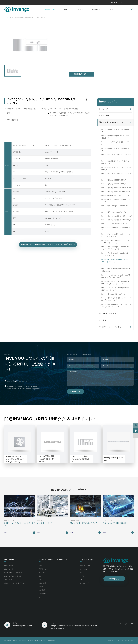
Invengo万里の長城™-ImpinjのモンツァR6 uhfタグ (116, 169)
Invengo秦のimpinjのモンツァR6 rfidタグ (116, 220)
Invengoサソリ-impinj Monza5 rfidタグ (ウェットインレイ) (69, 17)
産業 (66, 9)
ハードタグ (104, 320)
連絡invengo (81, 74)
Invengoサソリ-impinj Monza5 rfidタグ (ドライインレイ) (116, 254)
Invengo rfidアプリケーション (53, 560)
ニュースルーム (85, 569)
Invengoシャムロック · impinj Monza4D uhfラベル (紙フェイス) (116, 289)
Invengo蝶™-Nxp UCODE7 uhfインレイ (115, 212)
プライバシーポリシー (125, 640)
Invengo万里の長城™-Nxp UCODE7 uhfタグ (116, 175)
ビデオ (82, 576)
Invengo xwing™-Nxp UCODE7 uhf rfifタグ (116, 150)
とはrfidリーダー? (44, 523)
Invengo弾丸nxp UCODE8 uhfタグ (114, 184)
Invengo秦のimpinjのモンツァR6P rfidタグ (116, 216)
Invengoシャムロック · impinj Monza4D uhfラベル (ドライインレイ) (116, 276)
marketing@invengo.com (18, 381)
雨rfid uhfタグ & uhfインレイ (35, 17)
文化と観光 (42, 583)
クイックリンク (86, 560)
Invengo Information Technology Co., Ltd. (27, 640)
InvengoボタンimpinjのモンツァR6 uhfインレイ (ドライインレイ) (116, 248)
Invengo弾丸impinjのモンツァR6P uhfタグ (116, 188)
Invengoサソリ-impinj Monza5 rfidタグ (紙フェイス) (116, 270)
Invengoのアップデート (69, 490)
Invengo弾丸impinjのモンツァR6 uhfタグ (116, 192)
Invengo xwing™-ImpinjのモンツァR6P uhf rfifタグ (115, 137)
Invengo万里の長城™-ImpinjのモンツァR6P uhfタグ (115, 162)
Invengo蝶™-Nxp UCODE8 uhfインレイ (115, 196)
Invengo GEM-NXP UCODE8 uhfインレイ (116, 224)
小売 (40, 566)
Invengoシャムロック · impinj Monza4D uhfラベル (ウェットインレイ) (116, 283)
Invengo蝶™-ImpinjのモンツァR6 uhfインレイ (116, 207)
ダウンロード (84, 583)
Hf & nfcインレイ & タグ (109, 314)
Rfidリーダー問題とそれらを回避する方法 (20, 524)
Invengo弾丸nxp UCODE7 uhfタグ (114, 180)
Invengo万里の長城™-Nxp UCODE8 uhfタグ (116, 156)
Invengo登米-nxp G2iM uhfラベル (114, 294)
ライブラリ (42, 573)
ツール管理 (42, 594)
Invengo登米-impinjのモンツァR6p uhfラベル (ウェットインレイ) (116, 306)
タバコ (41, 580)
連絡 (111, 9)
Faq (81, 573)
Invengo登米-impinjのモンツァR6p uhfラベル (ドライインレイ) (116, 299)
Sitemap (111, 640)
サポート (80, 9)
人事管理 (42, 590)
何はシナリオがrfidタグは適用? (115, 523)
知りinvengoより (114, 579)
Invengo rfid (50, 9)
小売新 (41, 587)
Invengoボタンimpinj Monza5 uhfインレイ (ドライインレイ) (116, 235)
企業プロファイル (86, 566)
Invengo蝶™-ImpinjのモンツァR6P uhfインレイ (116, 201)
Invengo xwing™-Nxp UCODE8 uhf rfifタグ (116, 131)
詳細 (20, 533)
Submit (75, 392)
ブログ (82, 580)
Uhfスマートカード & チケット (111, 327)
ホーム (9, 17)
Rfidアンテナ (104, 116)
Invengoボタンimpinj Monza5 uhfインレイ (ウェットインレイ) (116, 242)
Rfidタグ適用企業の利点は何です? (83, 523)
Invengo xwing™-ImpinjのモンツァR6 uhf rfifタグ (116, 143)
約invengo (96, 9)
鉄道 (40, 576)
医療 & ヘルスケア (45, 569)
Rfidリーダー (104, 109)
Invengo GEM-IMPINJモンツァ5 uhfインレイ (116, 229)
